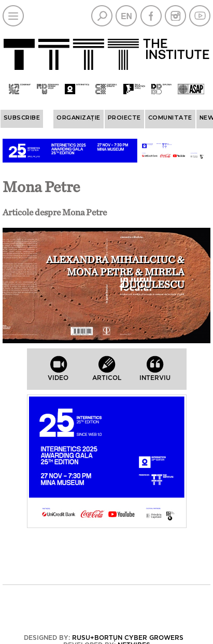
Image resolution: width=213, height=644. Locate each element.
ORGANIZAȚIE (79, 118)
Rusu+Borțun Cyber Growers (128, 638)
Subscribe (22, 118)
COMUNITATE (170, 118)
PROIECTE (124, 118)
